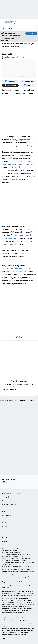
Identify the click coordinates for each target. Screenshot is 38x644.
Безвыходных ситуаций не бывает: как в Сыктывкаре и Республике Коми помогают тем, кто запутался (19, 388)
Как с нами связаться (8, 508)
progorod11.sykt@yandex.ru (10, 566)
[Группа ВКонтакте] (10, 81)
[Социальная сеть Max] (28, 85)
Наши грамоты (7, 515)
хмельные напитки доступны (16, 164)
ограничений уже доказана (15, 269)
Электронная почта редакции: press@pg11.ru (15, 560)
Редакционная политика (9, 504)
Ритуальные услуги (7, 28)
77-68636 (19, 592)
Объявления (6, 530)
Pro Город (5, 526)
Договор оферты (7, 497)
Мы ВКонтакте (6, 523)
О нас (4, 512)
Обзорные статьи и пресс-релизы (12, 493)
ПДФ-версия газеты (8, 519)
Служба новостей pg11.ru (13, 57)
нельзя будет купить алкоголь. (22, 140)
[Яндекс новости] (28, 81)
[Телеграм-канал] (10, 482)
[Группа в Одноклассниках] (7, 482)
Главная (5, 541)
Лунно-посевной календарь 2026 (26, 28)
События (5, 537)
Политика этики (7, 501)
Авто (4, 534)
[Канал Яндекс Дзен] (10, 85)
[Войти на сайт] (35, 22)
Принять (31, 33)
